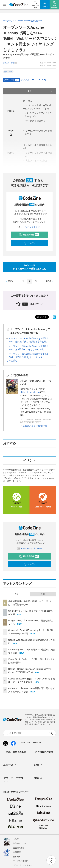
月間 (43, 594)
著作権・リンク (20, 843)
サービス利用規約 (21, 861)
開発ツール (8, 72)
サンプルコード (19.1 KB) (33, 80)
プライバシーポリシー (22, 865)
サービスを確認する (35, 121)
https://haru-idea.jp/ (31, 392)
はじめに (28, 101)
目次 (40, 91)
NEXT (50, 281)
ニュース (10, 765)
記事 (39, 765)
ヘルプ (16, 839)
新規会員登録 (29, 235)
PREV (9, 281)
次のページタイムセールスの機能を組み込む (30, 267)
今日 (16, 594)
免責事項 (17, 852)
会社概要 (17, 857)
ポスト (42, 317)
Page (11, 111)
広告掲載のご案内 (44, 752)
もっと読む (12, 361)
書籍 (39, 778)
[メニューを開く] (5, 5)
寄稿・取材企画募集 (16, 752)
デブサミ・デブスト (13, 780)
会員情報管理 (19, 848)
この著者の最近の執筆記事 (34, 426)
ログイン (29, 243)
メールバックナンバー (30, 227)
